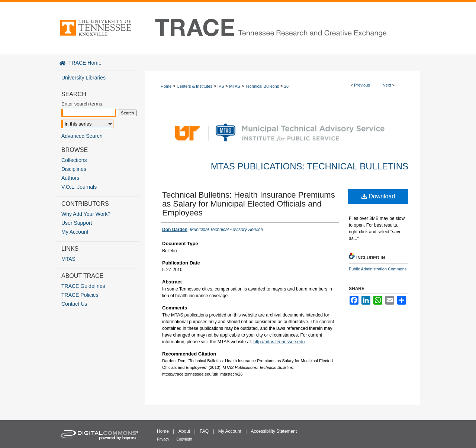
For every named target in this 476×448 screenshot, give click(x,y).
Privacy (163, 439)
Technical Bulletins (262, 86)
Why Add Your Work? (86, 214)
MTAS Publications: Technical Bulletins (310, 166)
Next (387, 85)
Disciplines (74, 169)
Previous (362, 85)
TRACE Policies (80, 295)
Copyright (184, 439)
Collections (74, 160)
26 (286, 86)
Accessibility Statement (274, 431)
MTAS (235, 86)
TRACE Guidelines (83, 286)
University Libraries (83, 78)
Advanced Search (82, 136)
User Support (77, 223)
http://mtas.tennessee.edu (279, 342)
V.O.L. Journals (79, 187)
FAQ (204, 431)
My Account (75, 232)
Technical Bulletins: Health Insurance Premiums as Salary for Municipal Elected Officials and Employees (249, 204)
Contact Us (74, 304)
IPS (221, 86)
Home (166, 86)
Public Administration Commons (378, 269)
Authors (70, 178)
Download (378, 196)
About (184, 431)
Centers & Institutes (194, 86)
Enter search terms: (82, 104)
